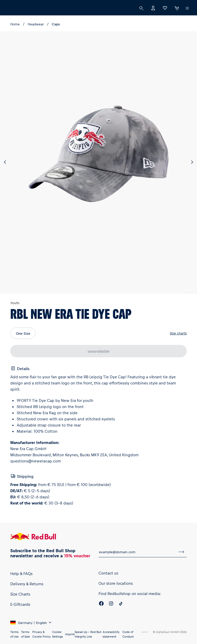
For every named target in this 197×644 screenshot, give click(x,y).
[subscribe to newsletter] (181, 563)
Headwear (35, 24)
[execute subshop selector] (187, 8)
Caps (55, 24)
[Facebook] (101, 618)
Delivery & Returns (27, 597)
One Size (23, 348)
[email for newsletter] (137, 563)
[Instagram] (111, 618)
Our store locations (116, 597)
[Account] (153, 8)
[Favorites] (165, 8)
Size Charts (21, 608)
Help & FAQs (22, 587)
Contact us (108, 587)
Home (15, 24)
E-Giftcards (21, 618)
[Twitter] (121, 618)
